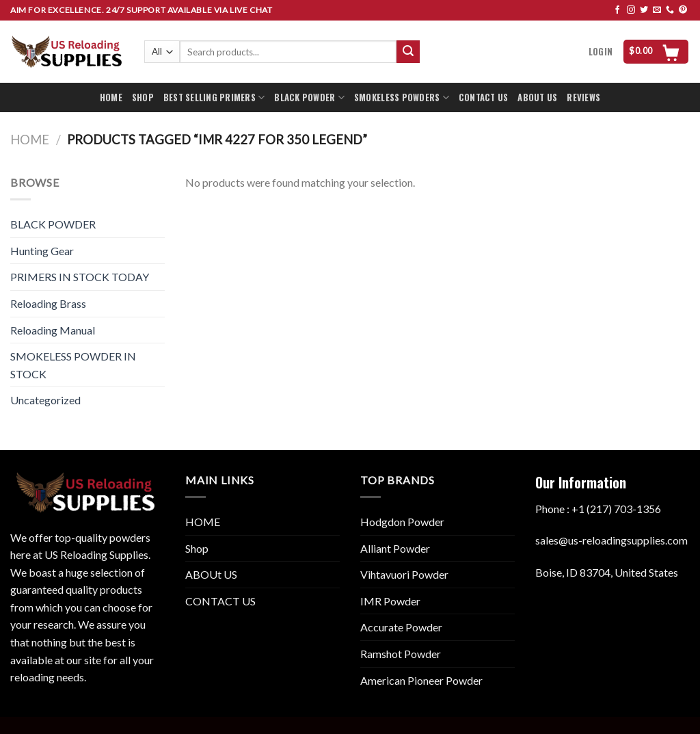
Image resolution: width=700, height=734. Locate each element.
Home (30, 140)
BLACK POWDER (309, 98)
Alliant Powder (395, 548)
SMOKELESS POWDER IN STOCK (73, 365)
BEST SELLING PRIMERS (214, 98)
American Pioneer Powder (421, 680)
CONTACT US (484, 97)
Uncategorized (45, 400)
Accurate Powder (401, 627)
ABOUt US (211, 574)
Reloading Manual (53, 330)
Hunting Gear (42, 251)
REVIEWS (583, 97)
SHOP (143, 97)
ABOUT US (537, 97)
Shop (197, 548)
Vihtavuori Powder (404, 574)
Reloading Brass (48, 303)
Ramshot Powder (401, 654)
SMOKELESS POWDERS (402, 98)
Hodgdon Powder (402, 522)
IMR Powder (390, 601)
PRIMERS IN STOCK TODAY (80, 277)
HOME (111, 97)
